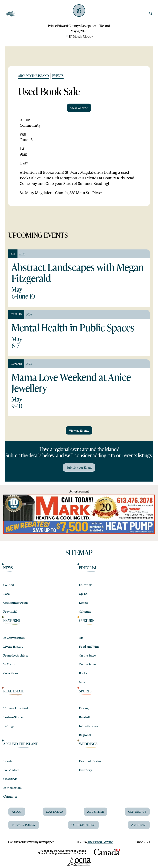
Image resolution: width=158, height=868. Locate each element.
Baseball (84, 717)
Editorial (88, 568)
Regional (85, 735)
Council (9, 585)
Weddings (88, 744)
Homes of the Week (16, 708)
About (17, 811)
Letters (84, 602)
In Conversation (14, 638)
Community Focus (16, 602)
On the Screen (88, 664)
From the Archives (16, 655)
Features (12, 621)
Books (83, 673)
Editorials (86, 585)
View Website (79, 108)
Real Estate (14, 691)
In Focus (9, 664)
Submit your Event (79, 467)
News (8, 568)
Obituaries (10, 796)
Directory (85, 770)
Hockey (84, 708)
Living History (13, 646)
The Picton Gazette (100, 842)
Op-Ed (83, 594)
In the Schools (88, 726)
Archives (139, 825)
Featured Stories (90, 761)
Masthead (55, 811)
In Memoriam (12, 788)
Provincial (10, 611)
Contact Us (137, 811)
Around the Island (33, 76)
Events (58, 76)
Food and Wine (89, 646)
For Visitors (11, 770)
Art (81, 638)
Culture (87, 621)
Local (7, 594)
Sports (85, 691)
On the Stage (87, 655)
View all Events (79, 430)
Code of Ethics (83, 825)
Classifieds (10, 779)
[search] (151, 14)
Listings (9, 726)
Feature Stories (13, 717)
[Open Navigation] (11, 14)
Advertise (96, 811)
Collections (11, 673)
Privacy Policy (24, 825)
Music (83, 682)
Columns (85, 611)
